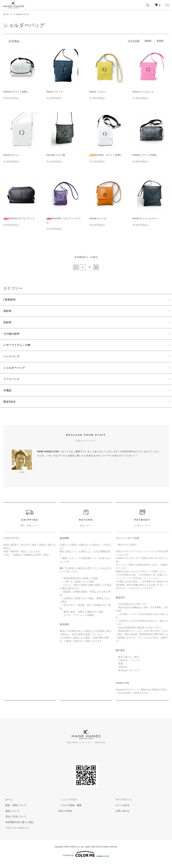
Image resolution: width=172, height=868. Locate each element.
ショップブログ (67, 806)
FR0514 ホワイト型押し (16, 92)
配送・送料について (14, 811)
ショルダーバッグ (22, 14)
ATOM (68, 817)
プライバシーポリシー (15, 834)
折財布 (8, 324)
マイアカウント (122, 806)
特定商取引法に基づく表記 (17, 828)
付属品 (8, 395)
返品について (10, 817)
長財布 (8, 312)
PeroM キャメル (98, 218)
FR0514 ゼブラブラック (19, 218)
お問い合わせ (121, 817)
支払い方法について (14, 822)
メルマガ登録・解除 (69, 811)
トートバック (12, 384)
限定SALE (10, 407)
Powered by (86, 860)
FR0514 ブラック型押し (145, 155)
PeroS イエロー (98, 92)
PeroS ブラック (55, 92)
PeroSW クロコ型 (56, 155)
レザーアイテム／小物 (18, 348)
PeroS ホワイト (12, 155)
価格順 (148, 41)
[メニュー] (167, 5)
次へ (96, 267)
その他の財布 (12, 335)
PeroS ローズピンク (143, 92)
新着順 (160, 41)
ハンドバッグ (12, 359)
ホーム (6, 14)
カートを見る (121, 811)
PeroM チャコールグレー (146, 218)
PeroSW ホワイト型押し (106, 155)
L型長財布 (10, 299)
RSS (61, 817)
